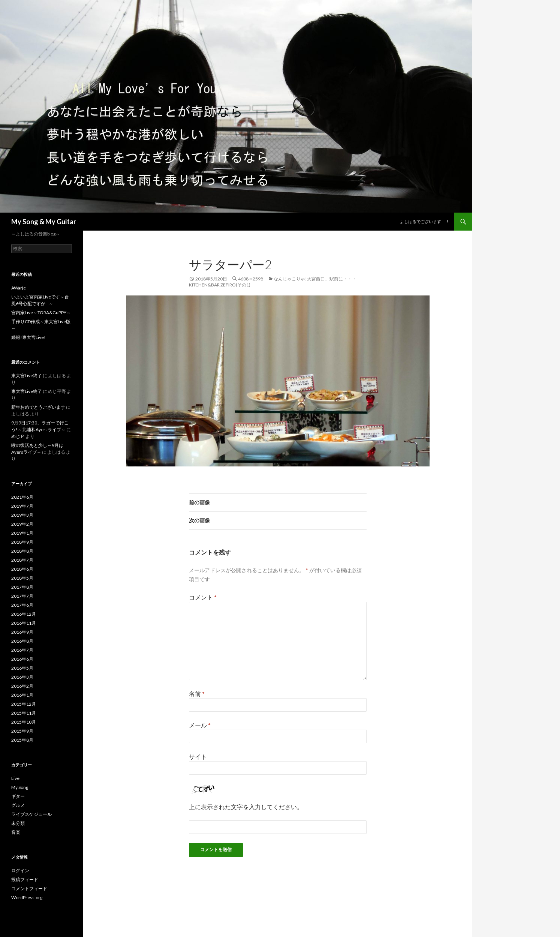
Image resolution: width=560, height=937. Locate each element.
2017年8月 (22, 587)
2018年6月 (22, 569)
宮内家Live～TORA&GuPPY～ (41, 313)
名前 (197, 693)
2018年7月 (22, 560)
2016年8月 (22, 641)
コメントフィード (29, 888)
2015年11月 (24, 713)
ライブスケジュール (31, 814)
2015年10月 (24, 722)
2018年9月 (22, 542)
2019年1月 (22, 533)
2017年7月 (22, 596)
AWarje (19, 288)
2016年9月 (22, 632)
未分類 (18, 823)
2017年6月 (22, 605)
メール (200, 725)
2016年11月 (24, 623)
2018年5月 (22, 578)
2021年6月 (22, 497)
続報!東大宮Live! (28, 337)
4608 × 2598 (251, 279)
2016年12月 (24, 614)
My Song (20, 787)
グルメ (18, 805)
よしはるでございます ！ (425, 221)
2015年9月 (22, 731)
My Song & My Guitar (44, 222)
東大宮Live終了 (27, 376)
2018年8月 (22, 551)
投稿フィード (25, 879)
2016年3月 (22, 677)
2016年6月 (22, 659)
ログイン (20, 870)
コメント (203, 597)
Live (15, 778)
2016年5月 (22, 668)
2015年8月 (22, 740)
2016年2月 (22, 686)
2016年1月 (22, 695)
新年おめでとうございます (38, 407)
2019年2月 (22, 524)
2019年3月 (22, 515)
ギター (18, 796)
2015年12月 (24, 704)
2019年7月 (22, 506)
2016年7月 (22, 650)
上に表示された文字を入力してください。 (246, 807)
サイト (198, 756)
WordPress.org (27, 897)
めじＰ (18, 436)
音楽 (16, 832)
